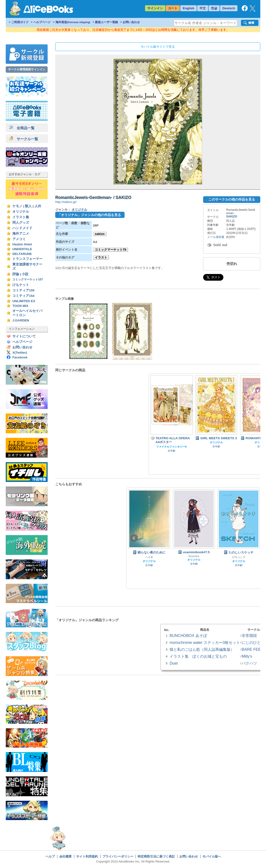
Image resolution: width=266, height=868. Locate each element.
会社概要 (65, 856)
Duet (174, 663)
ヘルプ (50, 856)
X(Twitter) (20, 353)
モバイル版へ (212, 856)
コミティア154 (23, 296)
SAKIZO (232, 217)
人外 (38, 206)
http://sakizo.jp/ (66, 202)
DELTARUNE (22, 254)
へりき (149, 557)
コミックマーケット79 (110, 250)
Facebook (20, 357)
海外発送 (73, 22)
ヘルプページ (42, 22)
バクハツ (249, 663)
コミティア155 (23, 290)
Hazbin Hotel (22, 244)
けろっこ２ (239, 557)
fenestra (194, 556)
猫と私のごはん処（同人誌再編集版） (202, 649)
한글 (214, 8)
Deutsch (229, 8)
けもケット (21, 285)
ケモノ (17, 206)
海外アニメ (21, 234)
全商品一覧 (22, 128)
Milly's (247, 656)
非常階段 (249, 635)
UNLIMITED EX (24, 301)
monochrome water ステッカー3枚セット (205, 642)
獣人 (28, 206)
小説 (25, 274)
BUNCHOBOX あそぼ (188, 635)
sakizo (100, 234)
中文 (203, 8)
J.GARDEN (21, 320)
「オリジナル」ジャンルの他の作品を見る (89, 215)
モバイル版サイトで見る (158, 47)
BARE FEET (252, 649)
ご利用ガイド (20, 22)
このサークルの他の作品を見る (232, 199)
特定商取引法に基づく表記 (156, 856)
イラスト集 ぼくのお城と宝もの (198, 656)
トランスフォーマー (27, 259)
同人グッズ (21, 223)
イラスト (101, 257)
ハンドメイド (22, 228)
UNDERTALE (22, 249)
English (188, 8)
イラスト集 (21, 217)
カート (173, 8)
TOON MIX (20, 306)
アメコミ (19, 239)
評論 (16, 274)
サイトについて (24, 336)
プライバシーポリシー (118, 856)
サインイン (155, 8)
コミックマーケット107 (28, 279)
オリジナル (21, 212)
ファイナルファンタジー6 (171, 447)
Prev (134, 538)
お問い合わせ (131, 22)
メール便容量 (216, 237)
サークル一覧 (24, 139)
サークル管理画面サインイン (27, 69)
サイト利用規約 (87, 856)
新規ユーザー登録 (106, 22)
